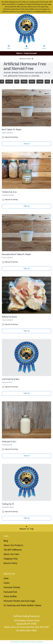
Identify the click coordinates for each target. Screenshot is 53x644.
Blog (6, 541)
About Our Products (13, 545)
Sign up (27, 144)
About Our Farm (11, 554)
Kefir (47, 81)
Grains (7, 583)
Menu (44, 47)
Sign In (26, 47)
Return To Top (27, 528)
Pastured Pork (10, 592)
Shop (9, 47)
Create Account (30, 53)
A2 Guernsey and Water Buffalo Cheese (22, 606)
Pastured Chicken (12, 588)
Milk (17, 81)
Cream (24, 81)
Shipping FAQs (11, 559)
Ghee (6, 579)
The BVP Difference (13, 550)
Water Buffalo (10, 597)
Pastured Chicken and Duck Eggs (19, 601)
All (2, 81)
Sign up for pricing (11, 137)
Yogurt (40, 81)
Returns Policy (10, 563)
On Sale (9, 81)
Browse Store (27, 59)
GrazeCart (40, 642)
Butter (32, 81)
